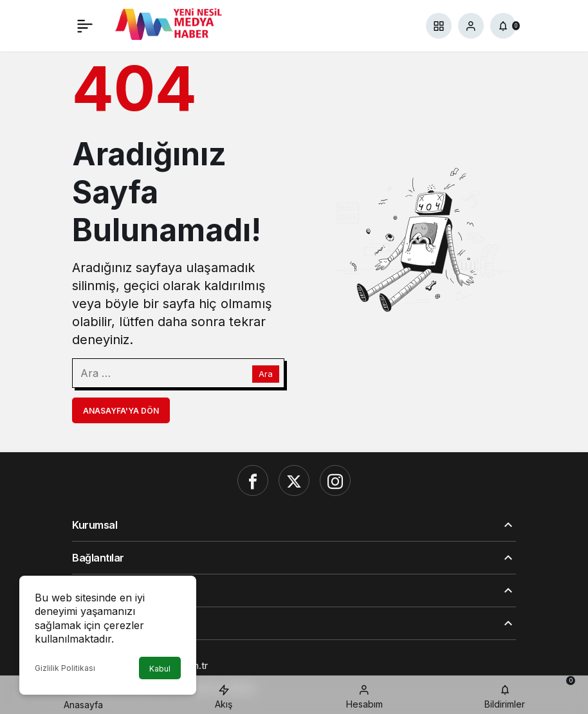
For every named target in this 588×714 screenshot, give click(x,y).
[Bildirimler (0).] (503, 26)
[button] (439, 26)
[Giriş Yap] (471, 26)
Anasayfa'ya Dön (121, 411)
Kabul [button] (160, 669)
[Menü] (85, 26)
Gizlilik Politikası (65, 668)
